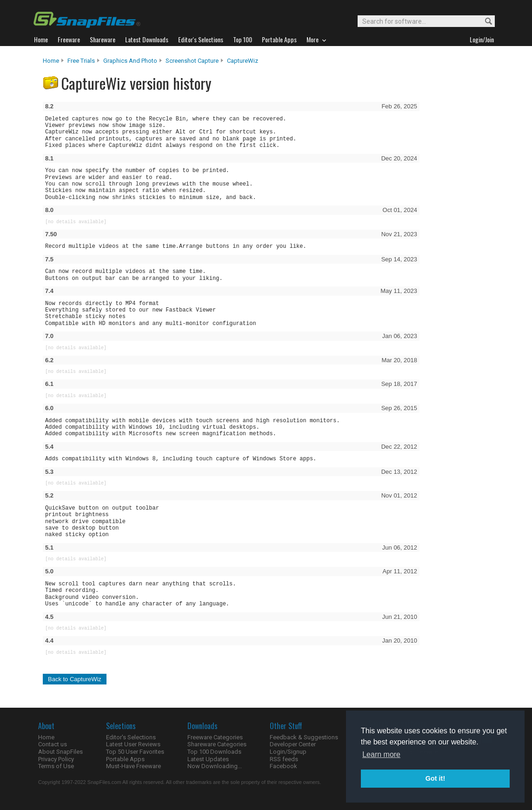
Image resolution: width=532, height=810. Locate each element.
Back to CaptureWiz (75, 679)
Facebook (283, 766)
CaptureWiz (243, 61)
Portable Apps (125, 759)
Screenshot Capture (192, 61)
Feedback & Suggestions (304, 737)
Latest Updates (208, 759)
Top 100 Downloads (214, 752)
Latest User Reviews (133, 744)
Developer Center (293, 744)
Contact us (53, 744)
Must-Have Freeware (133, 766)
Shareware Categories (217, 744)
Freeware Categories (215, 737)
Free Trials (81, 61)
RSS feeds (284, 759)
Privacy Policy (56, 759)
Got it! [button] (435, 778)
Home (51, 61)
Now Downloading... (215, 766)
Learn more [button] (381, 754)
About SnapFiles (60, 752)
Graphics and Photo (130, 61)
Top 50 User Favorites (135, 752)
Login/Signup (288, 752)
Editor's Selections (131, 737)
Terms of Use (56, 766)
